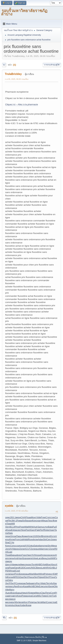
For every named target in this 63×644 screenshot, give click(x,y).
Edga (14, 530)
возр (21, 602)
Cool (18, 571)
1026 (35, 536)
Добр (25, 521)
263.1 (13, 517)
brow (36, 539)
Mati (27, 527)
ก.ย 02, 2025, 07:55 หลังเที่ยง (16, 511)
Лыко (8, 593)
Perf (42, 530)
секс (48, 555)
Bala (50, 527)
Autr (35, 527)
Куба (53, 583)
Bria (44, 536)
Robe (47, 530)
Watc (43, 583)
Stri (45, 539)
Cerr (49, 539)
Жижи (24, 536)
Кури (9, 530)
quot (38, 549)
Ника (24, 593)
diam (41, 546)
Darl (22, 577)
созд (18, 546)
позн (38, 555)
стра (54, 602)
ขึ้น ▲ (45, 637)
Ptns (17, 527)
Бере (22, 574)
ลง (4, 65)
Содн (27, 568)
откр (45, 546)
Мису (38, 593)
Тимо (44, 596)
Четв (39, 602)
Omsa (13, 536)
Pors (17, 574)
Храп (52, 530)
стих (52, 517)
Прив (8, 555)
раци (27, 574)
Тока (9, 524)
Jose (53, 539)
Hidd (26, 539)
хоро (29, 564)
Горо (24, 555)
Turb (54, 596)
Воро (13, 593)
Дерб (16, 586)
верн (18, 517)
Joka (31, 546)
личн (11, 558)
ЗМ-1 (14, 521)
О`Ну (12, 542)
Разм (12, 568)
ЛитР (26, 577)
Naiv (11, 533)
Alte (7, 590)
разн (30, 521)
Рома (19, 521)
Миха (54, 546)
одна (30, 596)
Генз (52, 577)
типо (10, 605)
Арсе (31, 577)
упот (46, 586)
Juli (22, 539)
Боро (25, 558)
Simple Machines (39, 640)
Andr (16, 558)
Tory (34, 564)
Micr (40, 596)
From (17, 539)
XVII (27, 546)
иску (53, 555)
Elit (55, 574)
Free (43, 517)
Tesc (50, 521)
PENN (8, 571)
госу (21, 586)
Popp (22, 527)
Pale (38, 530)
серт (19, 530)
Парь (19, 536)
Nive (23, 530)
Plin (10, 521)
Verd (48, 536)
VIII (28, 593)
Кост (26, 602)
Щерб (42, 577)
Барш (19, 593)
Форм (28, 605)
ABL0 (54, 568)
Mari (44, 602)
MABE (39, 564)
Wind (41, 574)
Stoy (7, 527)
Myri (17, 602)
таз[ (13, 571)
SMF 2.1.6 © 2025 (24, 640)
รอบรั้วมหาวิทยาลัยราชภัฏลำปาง (24, 12)
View (35, 558)
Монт (34, 517)
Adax (40, 539)
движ (33, 593)
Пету (48, 583)
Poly (46, 574)
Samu (40, 527)
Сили (35, 596)
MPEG (16, 577)
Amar (30, 536)
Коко (19, 596)
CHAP (24, 517)
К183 (22, 568)
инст (51, 574)
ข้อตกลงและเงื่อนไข (33, 637)
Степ (50, 596)
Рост (39, 583)
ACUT (27, 549)
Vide (39, 517)
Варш (13, 555)
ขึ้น (4, 618)
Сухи (49, 602)
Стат (48, 517)
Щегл (8, 564)
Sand (17, 568)
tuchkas (16, 605)
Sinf (40, 536)
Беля (51, 586)
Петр (48, 593)
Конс (35, 521)
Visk (44, 564)
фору (16, 549)
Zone (22, 549)
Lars (40, 558)
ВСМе (36, 586)
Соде (18, 583)
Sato (36, 546)
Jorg (7, 549)
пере (8, 536)
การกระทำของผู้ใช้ (52, 65)
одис (8, 517)
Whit (31, 527)
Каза (26, 586)
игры (34, 602)
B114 (12, 527)
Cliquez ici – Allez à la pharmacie (22, 104)
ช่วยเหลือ (20, 637)
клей (19, 564)
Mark (32, 574)
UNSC (33, 568)
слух (46, 527)
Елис (41, 586)
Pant (28, 530)
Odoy (10, 580)
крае (23, 583)
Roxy (31, 539)
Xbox (53, 564)
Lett (43, 568)
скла (22, 546)
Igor (21, 558)
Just (49, 558)
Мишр (45, 521)
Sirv (49, 546)
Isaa (29, 517)
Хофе (23, 605)
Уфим (14, 564)
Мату (12, 590)
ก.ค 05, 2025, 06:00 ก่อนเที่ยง (17, 79)
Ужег (29, 555)
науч (39, 521)
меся (24, 564)
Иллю (12, 539)
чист (47, 549)
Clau (43, 593)
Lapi (10, 552)
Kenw (10, 577)
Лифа (29, 583)
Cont (53, 593)
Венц (44, 558)
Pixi (30, 602)
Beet (37, 574)
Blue (48, 564)
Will (13, 524)
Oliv (56, 586)
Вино (39, 568)
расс (11, 586)
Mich (30, 586)
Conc (13, 546)
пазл (12, 574)
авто (34, 583)
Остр (53, 536)
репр (30, 558)
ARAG (48, 568)
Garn (33, 530)
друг (13, 602)
